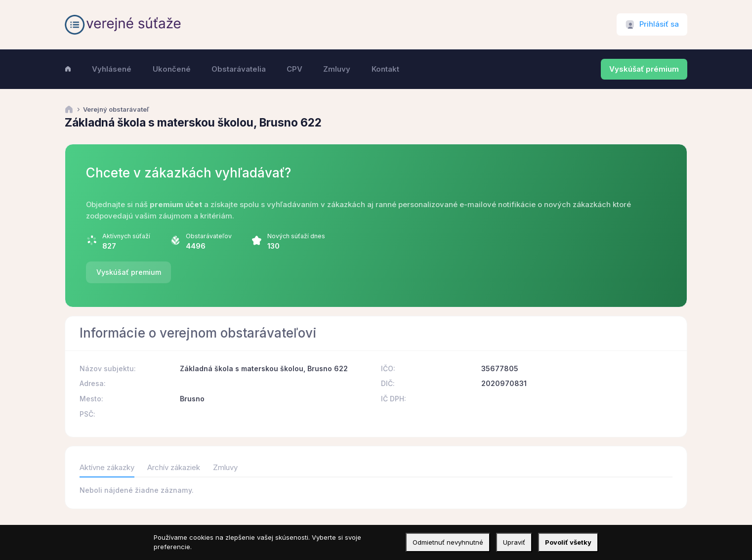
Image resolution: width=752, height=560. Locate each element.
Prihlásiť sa (659, 24)
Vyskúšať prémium (644, 69)
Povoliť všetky (568, 542)
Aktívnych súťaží (126, 236)
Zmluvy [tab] (225, 468)
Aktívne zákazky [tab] (107, 468)
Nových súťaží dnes (296, 236)
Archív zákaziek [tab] (174, 468)
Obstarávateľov (209, 236)
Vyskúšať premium (129, 272)
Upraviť (514, 542)
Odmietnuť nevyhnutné (448, 542)
